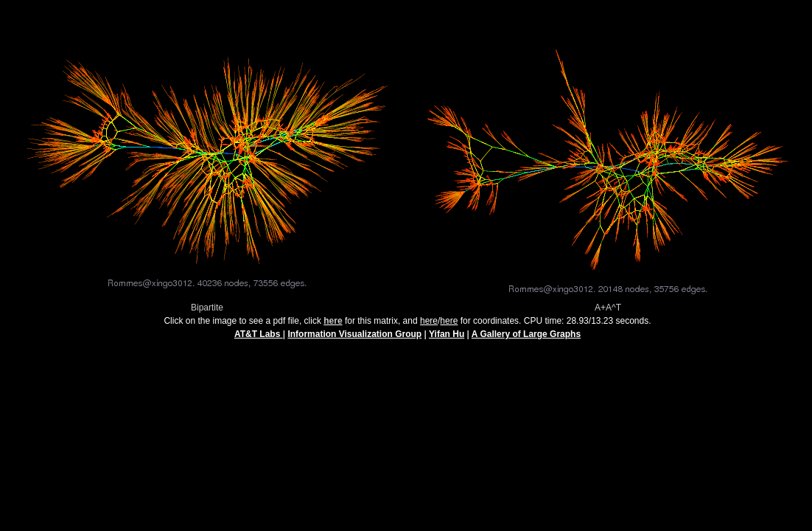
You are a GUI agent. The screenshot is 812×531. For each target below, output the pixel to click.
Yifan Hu (447, 339)
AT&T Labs (259, 339)
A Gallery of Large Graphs (526, 339)
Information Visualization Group (354, 339)
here (429, 325)
